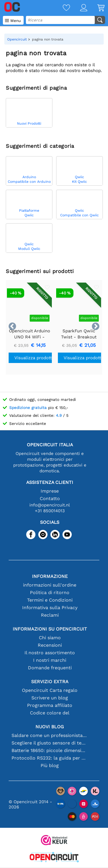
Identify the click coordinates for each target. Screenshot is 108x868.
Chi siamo (50, 638)
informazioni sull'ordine (50, 585)
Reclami (50, 615)
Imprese (50, 491)
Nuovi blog (50, 727)
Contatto (50, 498)
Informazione (50, 576)
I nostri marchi (50, 660)
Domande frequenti (50, 668)
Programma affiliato (50, 705)
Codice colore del (50, 713)
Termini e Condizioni (50, 600)
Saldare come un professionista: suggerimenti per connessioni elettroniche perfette (50, 735)
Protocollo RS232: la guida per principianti (50, 758)
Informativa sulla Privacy (50, 608)
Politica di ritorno (50, 593)
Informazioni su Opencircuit (50, 629)
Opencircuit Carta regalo (50, 690)
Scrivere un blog (50, 698)
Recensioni (50, 645)
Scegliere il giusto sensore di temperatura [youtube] (50, 743)
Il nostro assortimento (50, 653)
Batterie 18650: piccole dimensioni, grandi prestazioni (50, 750)
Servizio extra (50, 682)
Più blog (50, 765)
